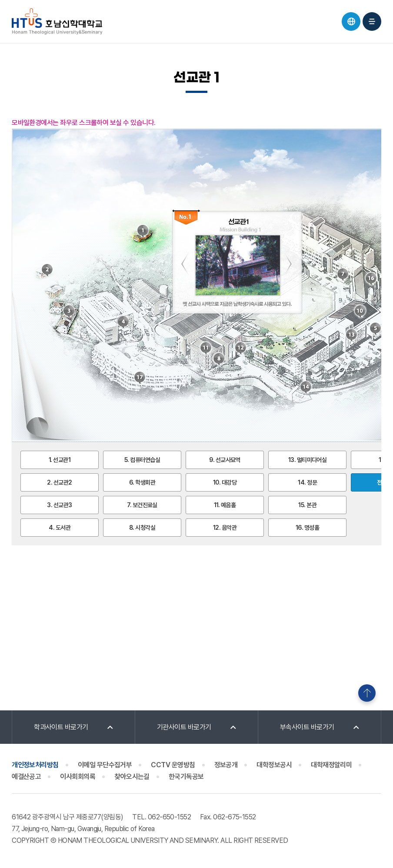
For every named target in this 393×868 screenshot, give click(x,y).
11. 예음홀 (225, 505)
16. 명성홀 (307, 528)
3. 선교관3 (59, 505)
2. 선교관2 (59, 482)
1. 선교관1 (60, 460)
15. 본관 (307, 505)
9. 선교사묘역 (225, 460)
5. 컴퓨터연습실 (142, 460)
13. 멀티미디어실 (308, 460)
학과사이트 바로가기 (61, 727)
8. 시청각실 (142, 528)
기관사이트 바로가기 (184, 727)
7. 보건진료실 (142, 505)
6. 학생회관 (142, 482)
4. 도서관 (60, 528)
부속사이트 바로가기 (307, 727)
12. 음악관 (225, 528)
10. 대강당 (225, 482)
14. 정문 (307, 482)
